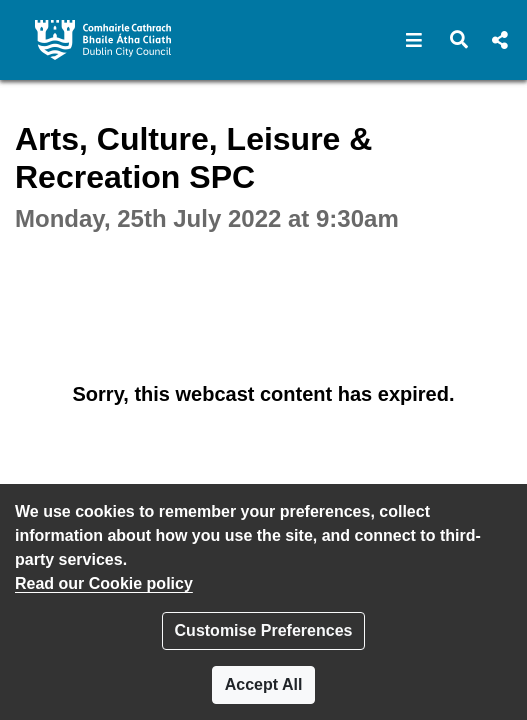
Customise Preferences (264, 630)
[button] (414, 40)
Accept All (264, 684)
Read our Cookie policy (104, 583)
